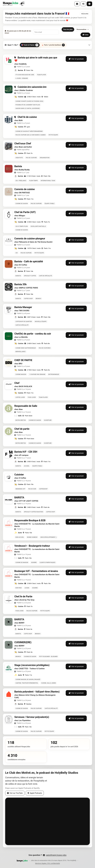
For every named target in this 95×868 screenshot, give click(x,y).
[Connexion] (83, 4)
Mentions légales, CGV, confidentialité (47, 863)
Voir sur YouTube (15, 793)
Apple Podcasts (35, 793)
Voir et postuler (76, 59)
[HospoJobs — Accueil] (14, 4)
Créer (85, 35)
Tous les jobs (68, 29)
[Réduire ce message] (85, 14)
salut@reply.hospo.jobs (55, 855)
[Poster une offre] (89, 4)
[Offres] (77, 4)
